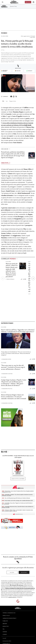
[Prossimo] (33, 278)
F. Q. (3, 50)
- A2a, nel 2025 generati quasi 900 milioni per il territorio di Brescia (16, 498)
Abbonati (28, 2)
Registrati (24, 572)
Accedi (12, 572)
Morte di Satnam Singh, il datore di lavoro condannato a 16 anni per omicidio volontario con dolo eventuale (14, 397)
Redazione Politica (7, 389)
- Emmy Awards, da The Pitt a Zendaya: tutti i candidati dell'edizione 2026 (17, 501)
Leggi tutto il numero (18, 479)
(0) (25, 279)
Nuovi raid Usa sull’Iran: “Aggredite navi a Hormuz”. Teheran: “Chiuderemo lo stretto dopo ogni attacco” (18, 331)
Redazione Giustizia (7, 374)
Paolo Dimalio (10, 279)
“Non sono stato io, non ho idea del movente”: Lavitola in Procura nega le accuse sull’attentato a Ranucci (13, 367)
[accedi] (33, 2)
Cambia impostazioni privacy (9, 618)
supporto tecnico (12, 597)
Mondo (4, 33)
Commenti (5, 96)
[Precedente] (3, 278)
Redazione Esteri (6, 359)
